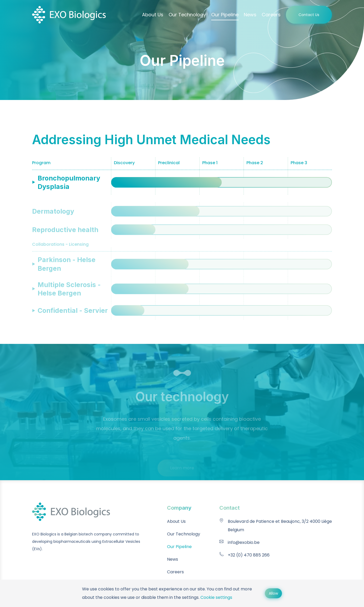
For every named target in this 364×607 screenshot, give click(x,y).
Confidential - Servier (73, 313)
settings (190, 597)
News (250, 15)
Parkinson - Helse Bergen (67, 267)
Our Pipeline (225, 15)
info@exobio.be (244, 542)
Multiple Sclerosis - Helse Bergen (69, 292)
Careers (271, 15)
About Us (153, 15)
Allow (273, 593)
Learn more (182, 473)
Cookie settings (216, 597)
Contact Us (309, 15)
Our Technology (187, 15)
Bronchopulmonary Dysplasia (69, 182)
